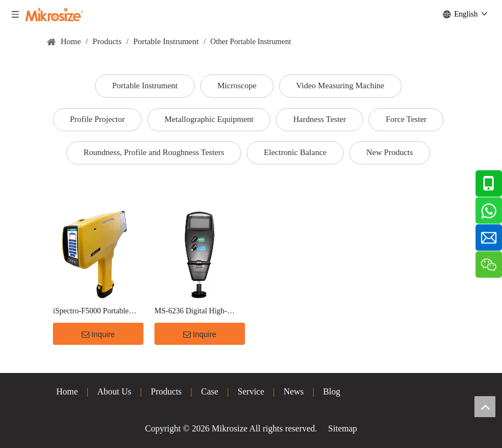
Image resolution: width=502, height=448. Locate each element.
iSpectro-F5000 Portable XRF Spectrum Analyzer (91, 312)
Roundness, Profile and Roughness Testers (154, 152)
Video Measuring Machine (340, 86)
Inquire (98, 334)
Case (210, 391)
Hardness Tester (319, 119)
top (485, 407)
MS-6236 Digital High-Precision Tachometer (191, 312)
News (293, 391)
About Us (114, 391)
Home (67, 391)
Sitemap (343, 428)
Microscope (237, 86)
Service (251, 391)
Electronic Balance (295, 152)
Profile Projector (98, 119)
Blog (332, 391)
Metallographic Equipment (209, 119)
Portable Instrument (145, 86)
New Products (390, 152)
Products (166, 391)
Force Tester (406, 119)
